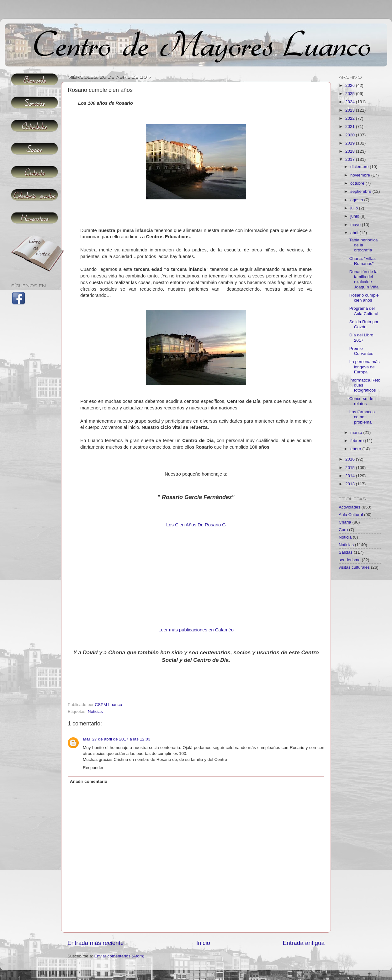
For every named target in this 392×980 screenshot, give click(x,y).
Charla (345, 522)
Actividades (350, 507)
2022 (351, 118)
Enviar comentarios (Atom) (119, 956)
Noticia (345, 537)
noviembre (361, 175)
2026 (351, 85)
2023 (351, 110)
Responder (93, 768)
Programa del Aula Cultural (364, 311)
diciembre (360, 167)
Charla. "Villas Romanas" (363, 261)
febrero (358, 441)
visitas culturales (354, 567)
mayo (356, 225)
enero (356, 449)
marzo (357, 432)
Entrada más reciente (96, 943)
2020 (351, 135)
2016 (351, 459)
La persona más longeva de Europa (365, 367)
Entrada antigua (304, 943)
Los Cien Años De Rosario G (196, 525)
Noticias (95, 711)
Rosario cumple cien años (364, 298)
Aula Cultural (351, 515)
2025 (351, 94)
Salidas (346, 552)
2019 (351, 143)
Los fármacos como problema (362, 417)
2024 (351, 102)
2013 (351, 484)
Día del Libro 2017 (361, 337)
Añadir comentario (89, 781)
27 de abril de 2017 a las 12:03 (121, 739)
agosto (357, 200)
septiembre (361, 191)
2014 (351, 476)
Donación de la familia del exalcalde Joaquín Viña (364, 279)
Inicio (203, 943)
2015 (351, 468)
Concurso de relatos (361, 401)
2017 (351, 159)
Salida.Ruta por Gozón (364, 324)
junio (355, 216)
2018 (351, 151)
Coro (343, 530)
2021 (351, 126)
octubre (358, 183)
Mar (87, 739)
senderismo (350, 560)
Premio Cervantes (361, 351)
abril (355, 233)
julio (355, 208)
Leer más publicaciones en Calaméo (196, 630)
